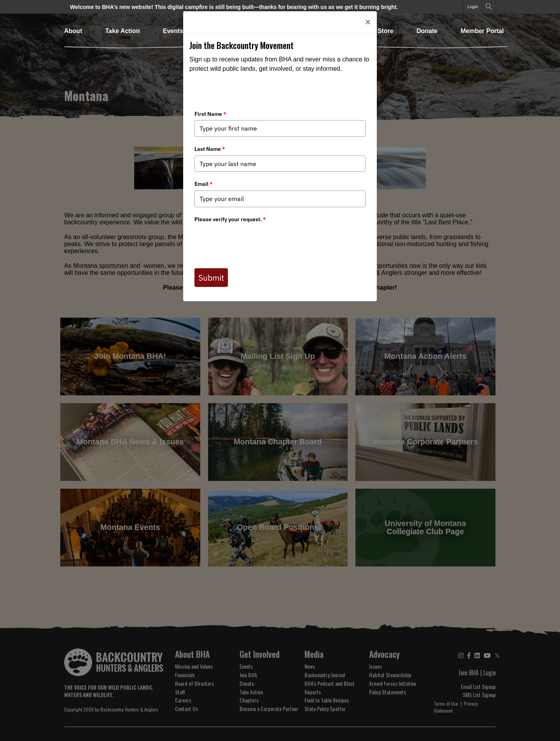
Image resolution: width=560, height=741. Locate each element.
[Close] (368, 22)
